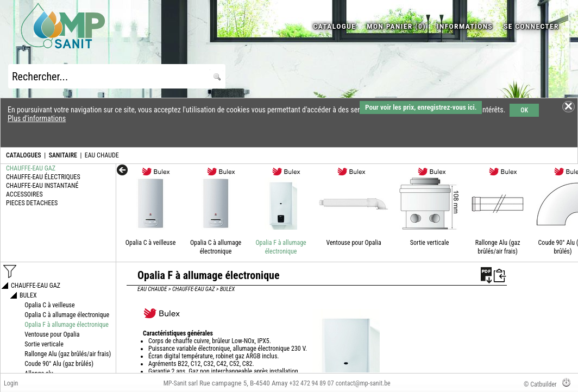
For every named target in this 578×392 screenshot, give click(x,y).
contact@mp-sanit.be (363, 383)
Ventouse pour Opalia (353, 243)
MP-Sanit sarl (181, 383)
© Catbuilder (540, 384)
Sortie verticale (429, 243)
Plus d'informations (37, 118)
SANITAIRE (63, 155)
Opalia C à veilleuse (150, 243)
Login (11, 383)
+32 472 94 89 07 (312, 383)
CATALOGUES (24, 155)
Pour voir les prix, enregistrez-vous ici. (421, 107)
